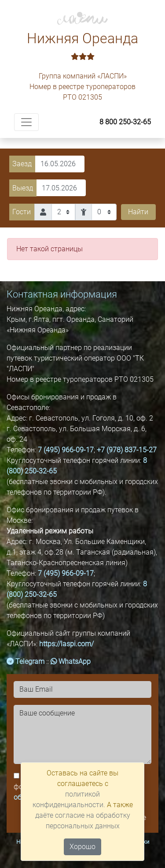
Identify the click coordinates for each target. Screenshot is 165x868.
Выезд (23, 188)
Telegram (26, 661)
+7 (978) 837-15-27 (127, 450)
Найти (138, 212)
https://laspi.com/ (66, 644)
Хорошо (82, 847)
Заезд (22, 164)
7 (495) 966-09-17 (66, 450)
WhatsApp (71, 661)
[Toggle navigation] (26, 122)
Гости (22, 212)
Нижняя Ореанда (82, 47)
